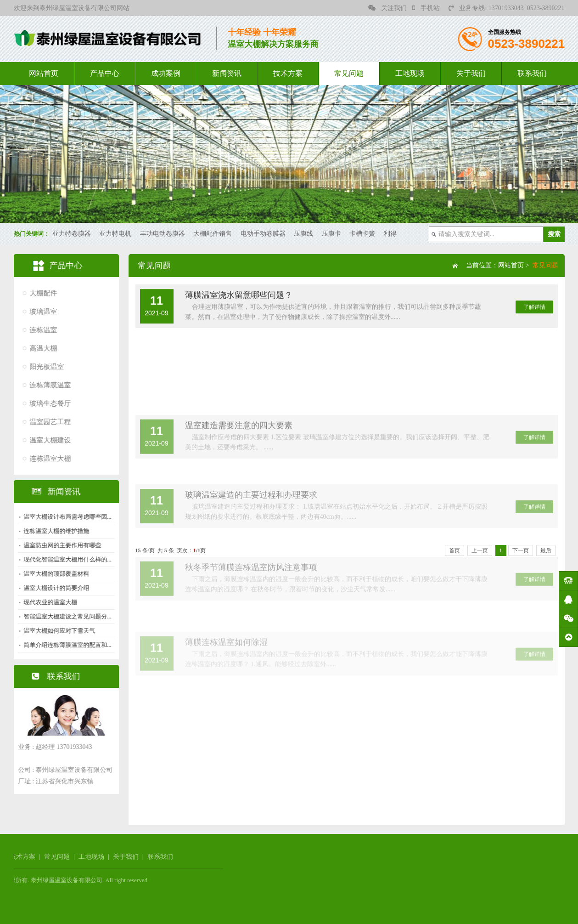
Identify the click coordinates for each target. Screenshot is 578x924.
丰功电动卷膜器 (163, 234)
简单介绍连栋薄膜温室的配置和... (65, 645)
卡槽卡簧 (362, 234)
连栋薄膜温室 (48, 385)
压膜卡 (331, 234)
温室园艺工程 (48, 422)
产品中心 (105, 73)
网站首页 (44, 73)
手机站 (426, 8)
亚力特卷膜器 (72, 234)
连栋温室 (41, 330)
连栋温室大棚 (48, 459)
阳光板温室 (44, 367)
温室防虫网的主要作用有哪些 (60, 545)
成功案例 (166, 73)
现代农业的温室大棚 (48, 602)
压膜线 (303, 234)
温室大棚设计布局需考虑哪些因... (65, 517)
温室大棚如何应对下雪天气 (57, 631)
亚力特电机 (115, 234)
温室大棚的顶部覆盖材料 (54, 574)
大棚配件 (41, 293)
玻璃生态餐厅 (48, 403)
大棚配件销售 (213, 234)
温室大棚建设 (48, 440)
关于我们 (471, 73)
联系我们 (532, 73)
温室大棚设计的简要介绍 (54, 588)
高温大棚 (41, 348)
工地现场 (410, 73)
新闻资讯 (227, 73)
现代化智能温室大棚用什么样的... (65, 559)
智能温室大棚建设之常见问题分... (65, 616)
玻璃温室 (41, 312)
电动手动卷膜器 (263, 234)
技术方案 (288, 73)
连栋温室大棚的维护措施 (54, 531)
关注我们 (387, 8)
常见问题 (349, 73)
